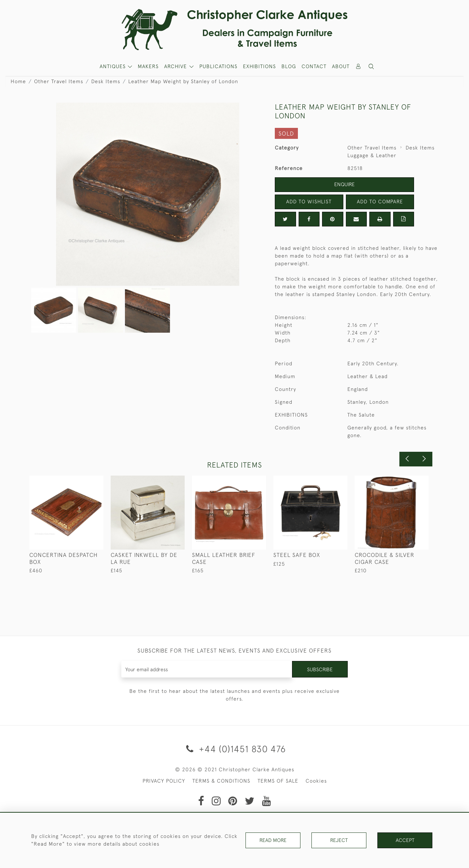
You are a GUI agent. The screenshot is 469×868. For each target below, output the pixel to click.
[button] (372, 67)
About (341, 66)
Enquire (344, 184)
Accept (405, 840)
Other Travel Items (59, 81)
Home (18, 81)
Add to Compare (380, 202)
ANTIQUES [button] (114, 66)
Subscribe (320, 669)
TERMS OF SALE (278, 781)
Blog (289, 66)
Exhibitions (259, 66)
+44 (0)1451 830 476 (235, 749)
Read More (273, 840)
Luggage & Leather (372, 155)
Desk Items (106, 81)
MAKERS (148, 66)
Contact (314, 66)
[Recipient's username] (207, 669)
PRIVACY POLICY (164, 781)
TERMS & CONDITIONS (221, 781)
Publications (218, 66)
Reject (339, 840)
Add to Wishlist (309, 202)
